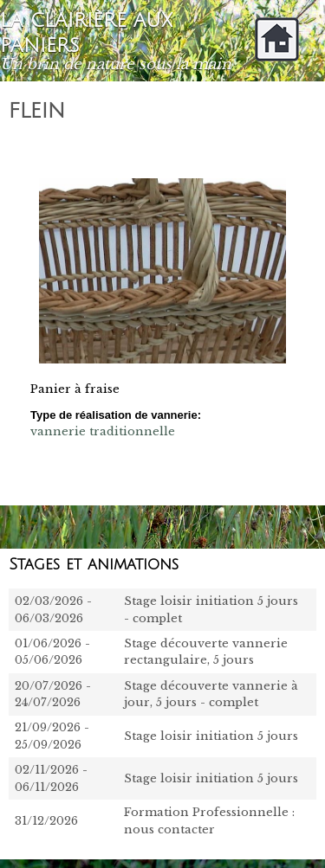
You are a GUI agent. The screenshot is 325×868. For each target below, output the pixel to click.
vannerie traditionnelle (103, 431)
